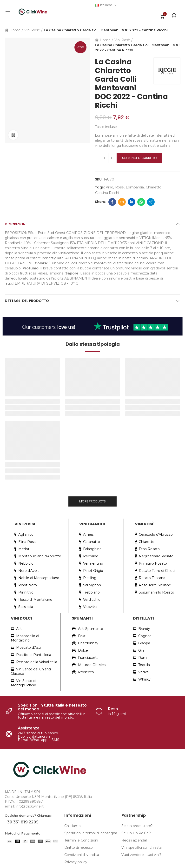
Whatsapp (141, 202)
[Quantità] (105, 158)
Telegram (151, 202)
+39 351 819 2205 (22, 822)
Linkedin (132, 202)
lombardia (135, 187)
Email (122, 202)
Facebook (112, 202)
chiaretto (154, 187)
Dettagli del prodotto (27, 301)
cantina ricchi (107, 193)
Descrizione (16, 224)
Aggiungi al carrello (139, 158)
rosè (119, 187)
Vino (109, 187)
